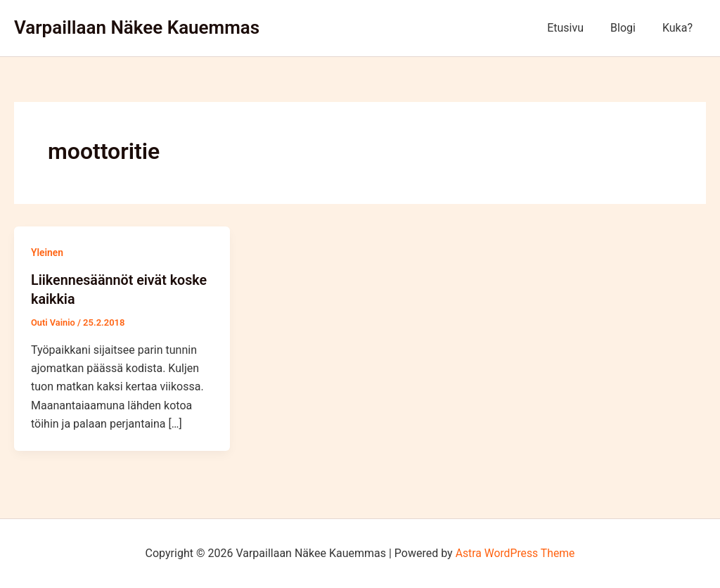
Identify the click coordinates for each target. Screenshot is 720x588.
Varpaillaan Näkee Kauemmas (137, 27)
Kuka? (680, 28)
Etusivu (576, 28)
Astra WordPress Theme (515, 552)
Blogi (629, 28)
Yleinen (47, 253)
